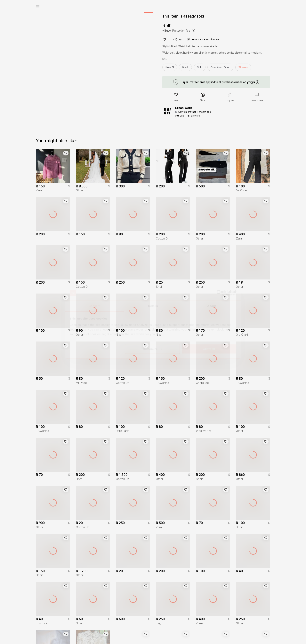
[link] (257, 97)
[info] (221, 68)
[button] (176, 97)
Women (243, 67)
